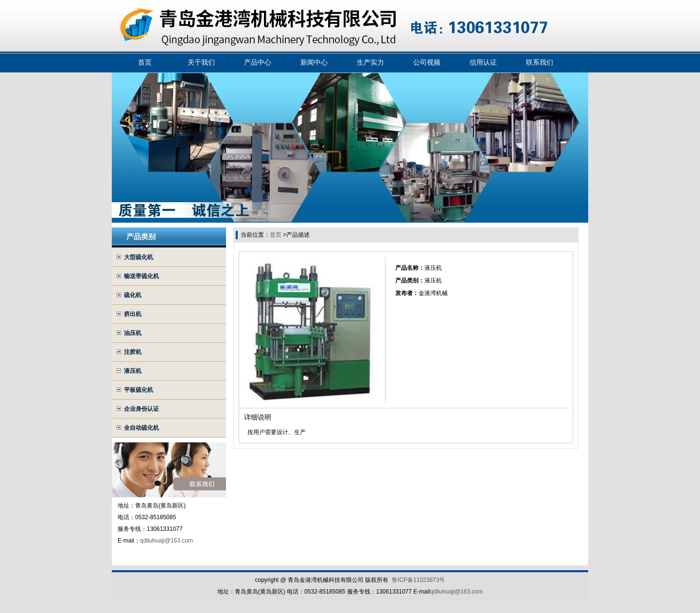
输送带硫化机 (141, 276)
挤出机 (133, 314)
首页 (145, 62)
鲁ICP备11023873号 (418, 580)
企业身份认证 (141, 409)
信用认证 (483, 62)
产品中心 (258, 62)
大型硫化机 (139, 257)
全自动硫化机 (141, 428)
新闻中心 (314, 62)
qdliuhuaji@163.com (166, 541)
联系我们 (540, 62)
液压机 (133, 371)
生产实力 (370, 62)
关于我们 (201, 62)
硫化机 (133, 295)
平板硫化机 (139, 390)
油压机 (133, 333)
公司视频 (427, 62)
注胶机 (133, 352)
